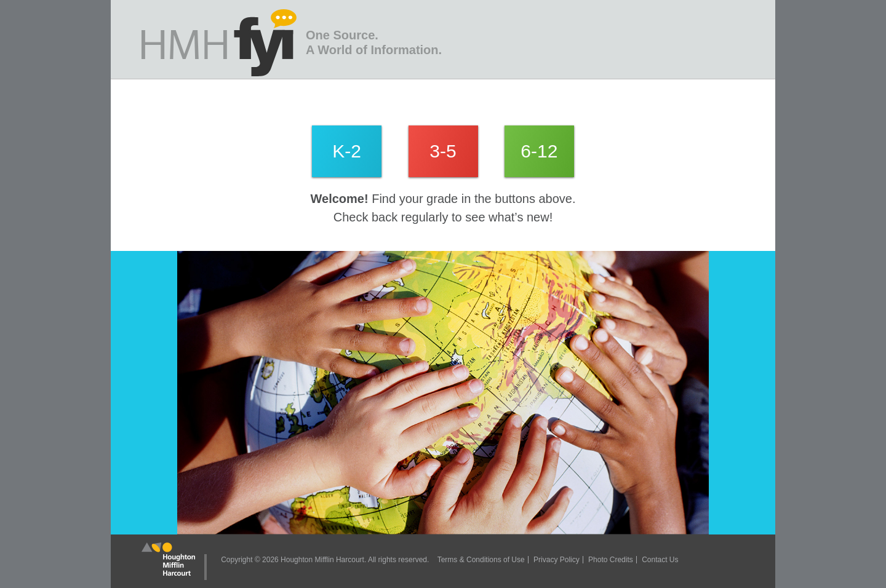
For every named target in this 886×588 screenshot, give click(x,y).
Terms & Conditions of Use (481, 560)
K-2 (347, 151)
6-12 (539, 151)
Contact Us (660, 560)
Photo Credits (611, 560)
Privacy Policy (557, 560)
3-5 (443, 151)
